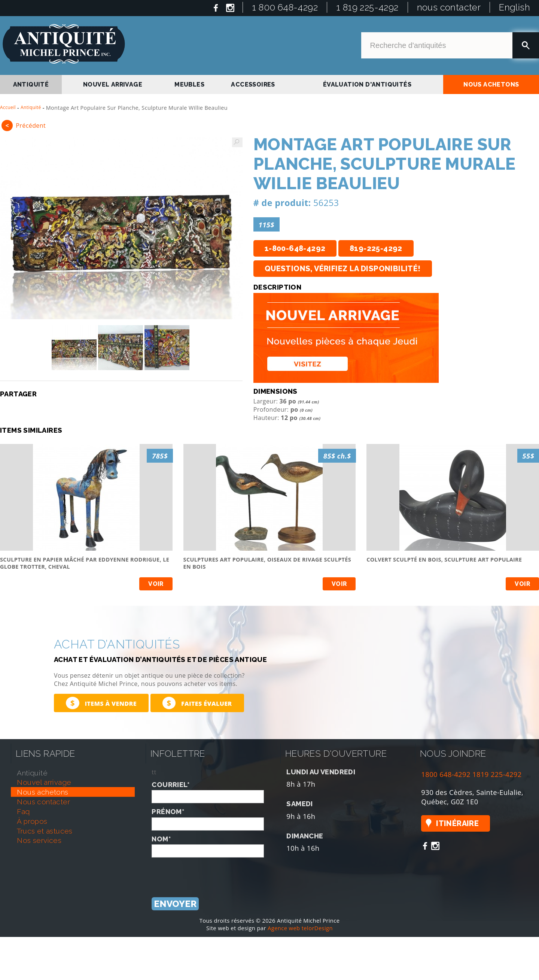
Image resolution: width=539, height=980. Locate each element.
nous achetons (491, 84)
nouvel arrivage (113, 84)
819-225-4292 (376, 248)
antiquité (31, 84)
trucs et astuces (45, 831)
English (514, 7)
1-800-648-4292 (295, 248)
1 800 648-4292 (285, 7)
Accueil (8, 107)
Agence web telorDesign (300, 928)
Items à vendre (101, 703)
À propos (32, 821)
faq (23, 811)
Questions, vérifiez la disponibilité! (343, 269)
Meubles (189, 84)
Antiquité (31, 107)
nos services (39, 840)
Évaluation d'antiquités (367, 84)
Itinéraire (457, 823)
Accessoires (253, 84)
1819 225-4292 (497, 774)
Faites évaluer (197, 703)
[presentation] (208, 872)
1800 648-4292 (446, 774)
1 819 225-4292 (367, 7)
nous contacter (449, 7)
